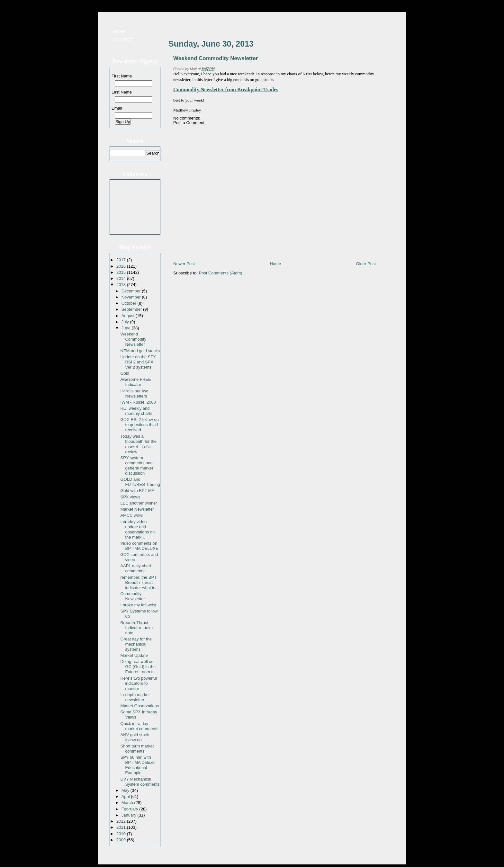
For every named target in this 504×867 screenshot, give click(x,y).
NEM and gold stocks (140, 351)
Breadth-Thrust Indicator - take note (136, 628)
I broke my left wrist (138, 605)
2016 (122, 266)
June (127, 328)
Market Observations (139, 706)
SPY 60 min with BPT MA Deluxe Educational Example (137, 765)
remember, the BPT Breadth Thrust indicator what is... (139, 582)
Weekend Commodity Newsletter (133, 339)
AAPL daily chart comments (136, 568)
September (132, 309)
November (132, 297)
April (126, 796)
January (130, 815)
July (126, 322)
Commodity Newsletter (132, 596)
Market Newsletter (137, 509)
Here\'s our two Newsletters (134, 393)
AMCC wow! (132, 515)
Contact (123, 40)
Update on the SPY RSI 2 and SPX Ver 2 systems (138, 362)
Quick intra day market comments (139, 726)
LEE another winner (139, 503)
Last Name (122, 92)
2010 (122, 834)
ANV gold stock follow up (135, 737)
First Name (122, 76)
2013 (122, 285)
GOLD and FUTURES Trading (140, 482)
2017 (122, 260)
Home (119, 32)
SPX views (130, 497)
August (129, 316)
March (128, 803)
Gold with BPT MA (137, 491)
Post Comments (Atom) (221, 273)
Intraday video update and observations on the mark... (137, 529)
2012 (122, 821)
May (126, 790)
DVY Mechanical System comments (140, 782)
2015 (122, 272)
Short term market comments (137, 749)
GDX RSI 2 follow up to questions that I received (139, 425)
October (130, 303)
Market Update (134, 655)
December (132, 291)
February (130, 809)
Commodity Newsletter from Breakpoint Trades (226, 89)
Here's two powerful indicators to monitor (139, 683)
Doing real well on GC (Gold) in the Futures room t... (138, 667)
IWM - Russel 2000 (138, 402)
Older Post (366, 264)
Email (117, 108)
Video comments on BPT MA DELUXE (139, 546)
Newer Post (184, 264)
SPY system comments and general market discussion (137, 465)
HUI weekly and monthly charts (136, 411)
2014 (122, 278)
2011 (122, 827)
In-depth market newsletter (135, 697)
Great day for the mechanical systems (136, 644)
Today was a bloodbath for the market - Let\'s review (138, 444)
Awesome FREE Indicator (135, 382)
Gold (125, 373)
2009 (122, 840)
